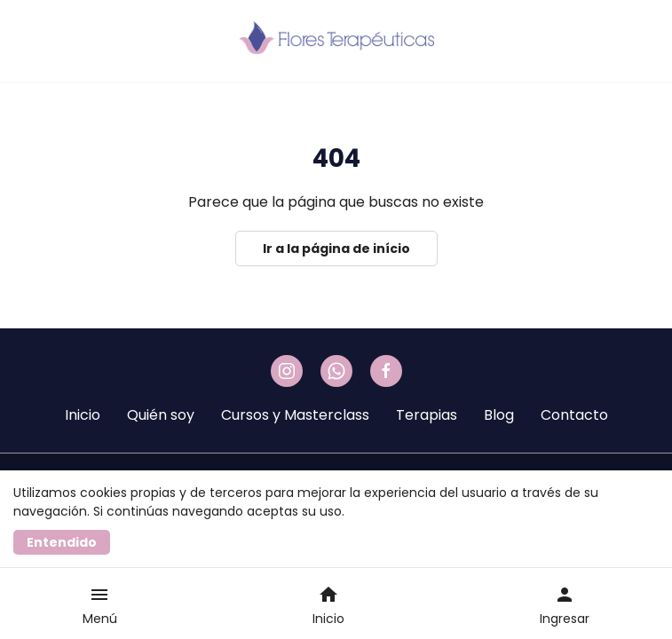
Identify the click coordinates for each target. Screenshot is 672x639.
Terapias (427, 415)
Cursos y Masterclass (295, 415)
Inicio (83, 415)
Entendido (62, 542)
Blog (499, 415)
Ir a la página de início (336, 248)
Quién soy (161, 415)
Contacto (574, 415)
